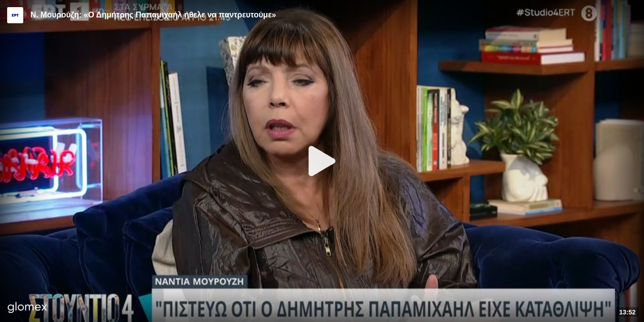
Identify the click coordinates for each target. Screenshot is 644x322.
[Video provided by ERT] (15, 15)
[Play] (322, 161)
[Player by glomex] (28, 308)
